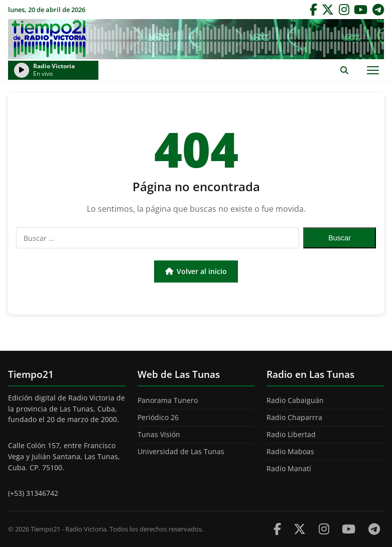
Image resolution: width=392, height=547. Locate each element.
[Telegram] (378, 10)
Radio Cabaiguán (295, 400)
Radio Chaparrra (294, 417)
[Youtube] (349, 529)
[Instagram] (344, 10)
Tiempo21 (196, 39)
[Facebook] (313, 10)
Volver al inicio (196, 271)
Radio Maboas (290, 451)
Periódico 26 (158, 417)
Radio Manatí (289, 468)
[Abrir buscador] (344, 70)
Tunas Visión (159, 434)
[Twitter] (328, 10)
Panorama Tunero (168, 400)
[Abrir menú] (373, 70)
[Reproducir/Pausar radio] (22, 70)
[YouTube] (361, 10)
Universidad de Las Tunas (181, 451)
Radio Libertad (291, 434)
